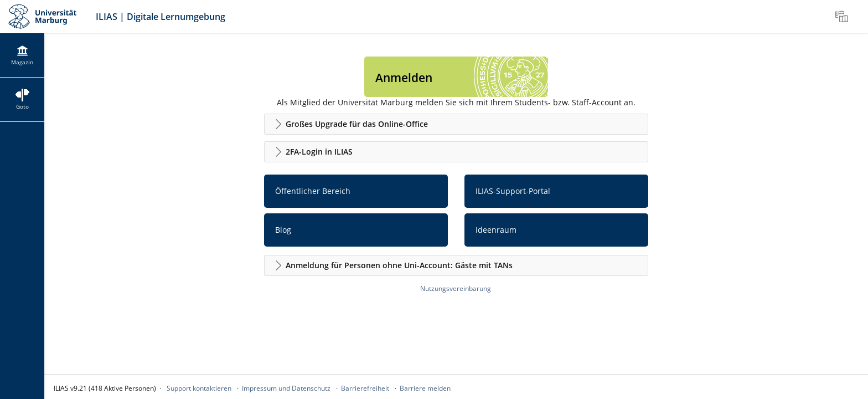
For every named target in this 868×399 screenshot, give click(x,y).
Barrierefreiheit (365, 388)
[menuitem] (843, 17)
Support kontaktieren (199, 388)
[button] (456, 124)
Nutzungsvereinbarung (456, 288)
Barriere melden (425, 388)
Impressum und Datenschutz (286, 388)
